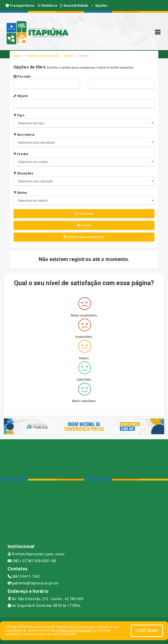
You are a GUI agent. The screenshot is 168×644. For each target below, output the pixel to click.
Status (20, 193)
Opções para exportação (84, 237)
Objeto (21, 96)
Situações (23, 173)
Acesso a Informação (43, 56)
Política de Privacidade (75, 631)
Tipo (19, 115)
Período (22, 77)
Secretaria (24, 135)
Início (18, 56)
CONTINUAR (147, 631)
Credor (21, 154)
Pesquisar (84, 214)
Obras (69, 56)
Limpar (84, 225)
